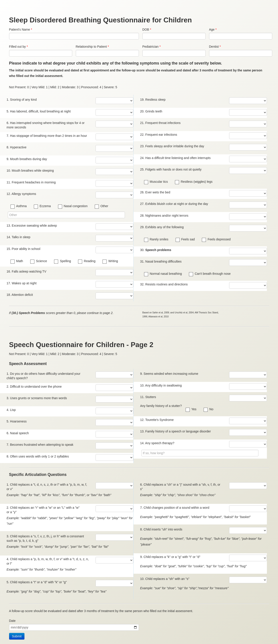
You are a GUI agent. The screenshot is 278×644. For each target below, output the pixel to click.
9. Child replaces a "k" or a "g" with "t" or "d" (170, 557)
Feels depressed (217, 240)
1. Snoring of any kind (22, 100)
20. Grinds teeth (151, 111)
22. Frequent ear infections (159, 135)
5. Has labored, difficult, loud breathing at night (39, 111)
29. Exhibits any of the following (162, 227)
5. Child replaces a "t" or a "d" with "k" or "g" (37, 582)
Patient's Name (21, 29)
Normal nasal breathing (163, 274)
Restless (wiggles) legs (194, 182)
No (209, 409)
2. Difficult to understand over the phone (34, 387)
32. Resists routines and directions (164, 284)
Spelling (63, 261)
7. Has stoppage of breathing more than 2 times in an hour (47, 136)
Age (213, 29)
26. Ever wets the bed (155, 192)
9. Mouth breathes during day (27, 159)
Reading (87, 261)
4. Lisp (11, 410)
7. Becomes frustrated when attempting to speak (40, 445)
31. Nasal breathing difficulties (161, 261)
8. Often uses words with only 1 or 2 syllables (38, 456)
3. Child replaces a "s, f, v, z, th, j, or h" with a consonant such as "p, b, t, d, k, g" (45, 538)
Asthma (19, 206)
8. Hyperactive (17, 147)
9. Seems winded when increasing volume (169, 374)
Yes (191, 409)
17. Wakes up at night (22, 283)
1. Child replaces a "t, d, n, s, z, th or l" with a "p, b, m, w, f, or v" (47, 487)
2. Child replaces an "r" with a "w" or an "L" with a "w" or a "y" (43, 510)
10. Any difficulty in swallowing (161, 385)
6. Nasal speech (18, 433)
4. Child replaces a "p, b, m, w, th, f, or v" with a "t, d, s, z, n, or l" (48, 561)
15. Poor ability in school (24, 249)
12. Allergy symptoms (21, 194)
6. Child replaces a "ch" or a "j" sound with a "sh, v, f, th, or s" (180, 487)
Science (39, 261)
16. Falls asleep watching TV (27, 271)
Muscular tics (156, 182)
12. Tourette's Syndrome (157, 420)
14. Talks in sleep (19, 237)
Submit (17, 636)
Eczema (43, 206)
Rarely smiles (157, 240)
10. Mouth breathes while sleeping (30, 171)
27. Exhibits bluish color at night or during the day (174, 204)
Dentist (215, 47)
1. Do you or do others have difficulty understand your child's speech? (44, 376)
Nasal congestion (73, 206)
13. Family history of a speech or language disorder (176, 431)
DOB (147, 29)
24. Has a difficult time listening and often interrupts (175, 158)
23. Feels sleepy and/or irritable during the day (172, 146)
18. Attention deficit (20, 295)
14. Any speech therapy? (157, 443)
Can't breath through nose (210, 274)
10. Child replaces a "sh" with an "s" (165, 579)
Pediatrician (152, 47)
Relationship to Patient (92, 47)
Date (12, 621)
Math (17, 261)
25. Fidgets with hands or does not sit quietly (171, 169)
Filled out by (19, 47)
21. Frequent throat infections (160, 123)
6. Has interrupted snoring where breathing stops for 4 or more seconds (46, 125)
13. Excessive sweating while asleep (32, 226)
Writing (110, 261)
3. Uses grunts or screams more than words (37, 398)
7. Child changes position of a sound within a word (175, 508)
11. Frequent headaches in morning (31, 182)
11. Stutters (148, 397)
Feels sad (186, 240)
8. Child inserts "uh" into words (161, 529)
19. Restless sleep (153, 100)
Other (102, 206)
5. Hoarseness (17, 421)
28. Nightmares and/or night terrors (164, 216)
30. (156, 250)
